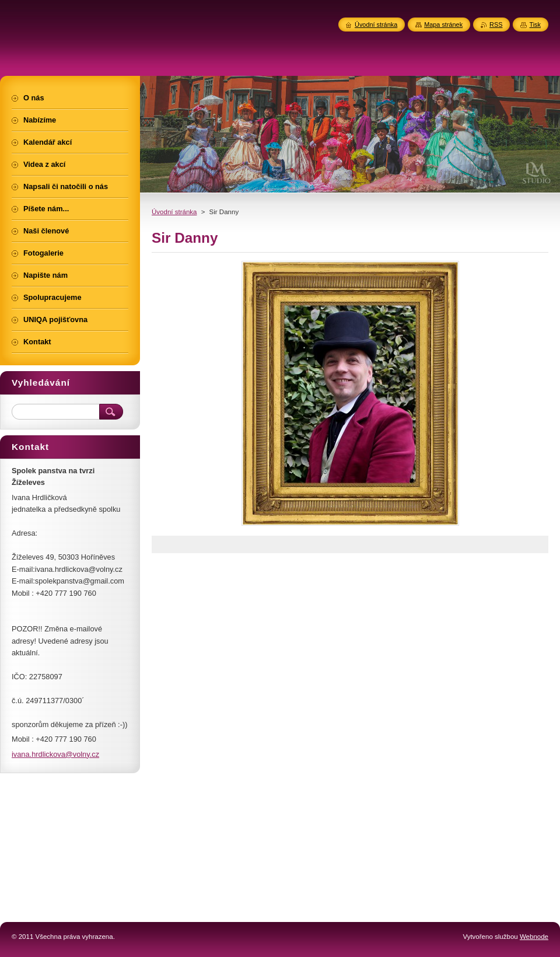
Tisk (535, 25)
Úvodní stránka (174, 212)
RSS (496, 25)
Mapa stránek (443, 25)
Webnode (534, 937)
